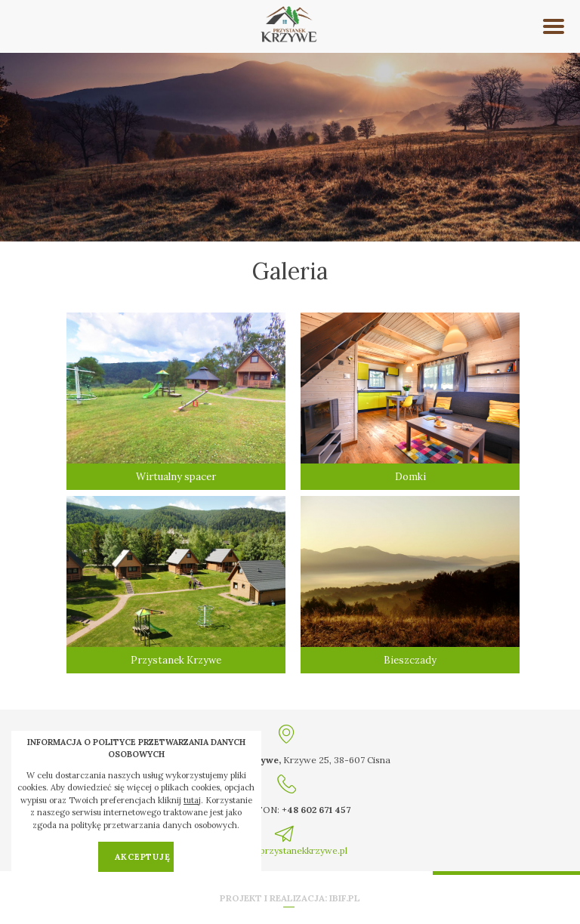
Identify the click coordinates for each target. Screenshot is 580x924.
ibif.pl (345, 898)
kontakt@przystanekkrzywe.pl (284, 850)
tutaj (192, 800)
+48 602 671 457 (316, 810)
